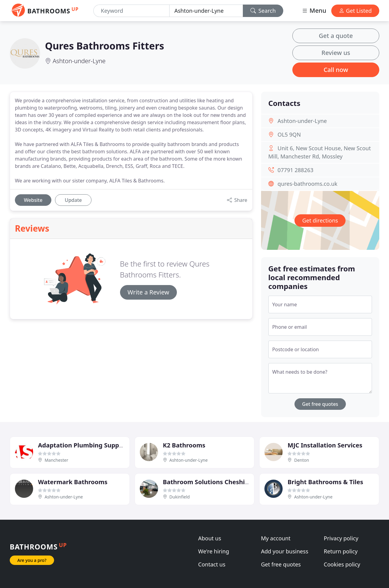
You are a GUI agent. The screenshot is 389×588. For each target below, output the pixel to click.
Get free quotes (320, 404)
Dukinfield (179, 497)
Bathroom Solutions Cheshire (207, 482)
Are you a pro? (32, 560)
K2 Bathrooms (184, 445)
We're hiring (214, 551)
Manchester (57, 460)
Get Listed (355, 11)
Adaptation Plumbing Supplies (84, 445)
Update (73, 200)
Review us (336, 53)
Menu (314, 10)
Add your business (285, 551)
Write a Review (148, 292)
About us (210, 538)
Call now (336, 70)
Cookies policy (342, 564)
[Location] (206, 11)
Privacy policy (341, 538)
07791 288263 (295, 170)
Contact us (212, 564)
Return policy (341, 551)
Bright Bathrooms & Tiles (325, 482)
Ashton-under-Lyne (79, 61)
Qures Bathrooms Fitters (105, 46)
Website (33, 200)
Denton (302, 460)
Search (263, 11)
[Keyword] (131, 11)
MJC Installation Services (325, 445)
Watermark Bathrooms (73, 482)
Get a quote (336, 36)
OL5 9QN (289, 134)
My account (276, 538)
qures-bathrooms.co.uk (307, 184)
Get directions (320, 220)
